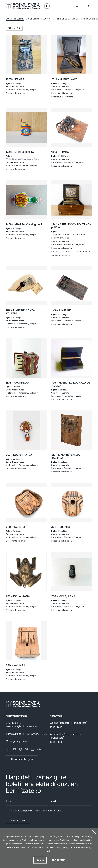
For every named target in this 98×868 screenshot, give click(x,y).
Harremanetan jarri (22, 759)
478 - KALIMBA (61, 527)
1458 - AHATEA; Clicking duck (24, 224)
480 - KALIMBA (16, 527)
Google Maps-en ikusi (19, 741)
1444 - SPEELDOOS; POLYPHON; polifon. (72, 226)
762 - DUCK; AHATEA (19, 455)
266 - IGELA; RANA (63, 596)
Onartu (40, 860)
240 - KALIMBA (16, 665)
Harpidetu (16, 820)
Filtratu (11, 28)
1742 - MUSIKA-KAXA (64, 79)
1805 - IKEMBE (15, 79)
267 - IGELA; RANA (18, 596)
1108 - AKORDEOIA (18, 383)
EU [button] (90, 6)
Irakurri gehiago (62, 847)
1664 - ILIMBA (60, 152)
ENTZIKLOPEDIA (61, 19)
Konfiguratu (57, 860)
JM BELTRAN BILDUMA (38, 19)
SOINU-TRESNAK (15, 19)
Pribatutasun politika (22, 811)
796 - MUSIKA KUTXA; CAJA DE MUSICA (71, 384)
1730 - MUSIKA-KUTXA (20, 152)
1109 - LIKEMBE (61, 311)
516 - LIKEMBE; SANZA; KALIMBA (66, 456)
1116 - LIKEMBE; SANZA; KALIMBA (21, 312)
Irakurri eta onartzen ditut (36, 811)
